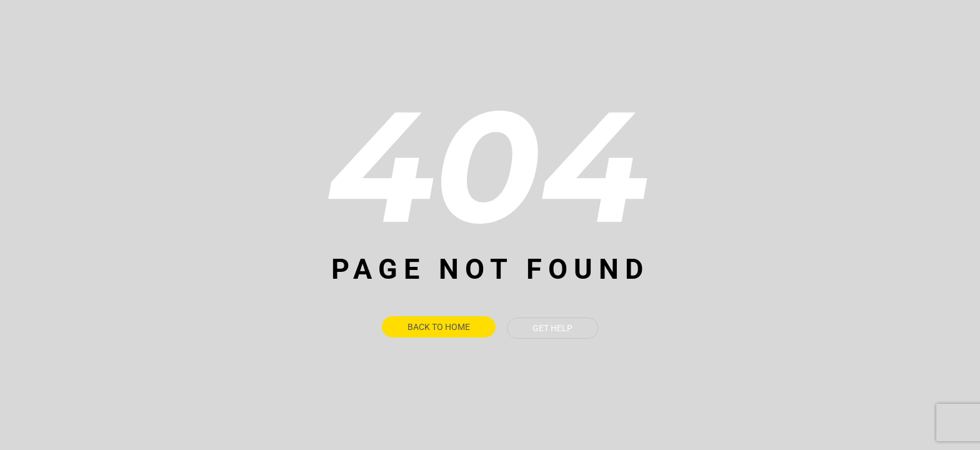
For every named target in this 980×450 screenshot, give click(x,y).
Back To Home (439, 328)
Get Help (552, 328)
